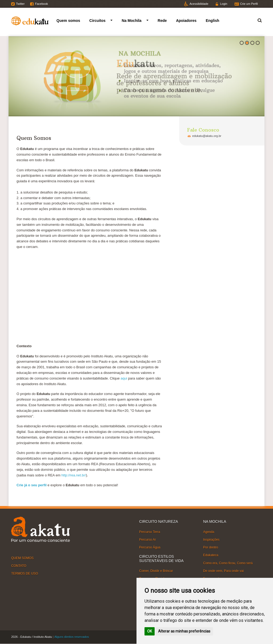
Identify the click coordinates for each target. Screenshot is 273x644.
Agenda (209, 532)
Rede (162, 21)
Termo (256, 20)
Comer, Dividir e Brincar (156, 571)
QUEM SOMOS (22, 558)
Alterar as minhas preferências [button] (184, 631)
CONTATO (19, 566)
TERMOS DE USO (25, 574)
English (213, 21)
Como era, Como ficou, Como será (228, 563)
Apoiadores (186, 21)
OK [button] (150, 631)
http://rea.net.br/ (74, 475)
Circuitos (97, 21)
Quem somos (68, 21)
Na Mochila (132, 21)
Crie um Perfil (249, 4)
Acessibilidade (199, 4)
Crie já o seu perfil (32, 485)
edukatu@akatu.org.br (207, 136)
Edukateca (211, 555)
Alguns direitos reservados (72, 637)
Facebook (41, 4)
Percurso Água (150, 547)
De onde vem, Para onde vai (223, 571)
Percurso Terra (150, 532)
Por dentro (211, 547)
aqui (124, 378)
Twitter (20, 4)
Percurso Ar (148, 540)
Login (224, 4)
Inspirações (211, 540)
